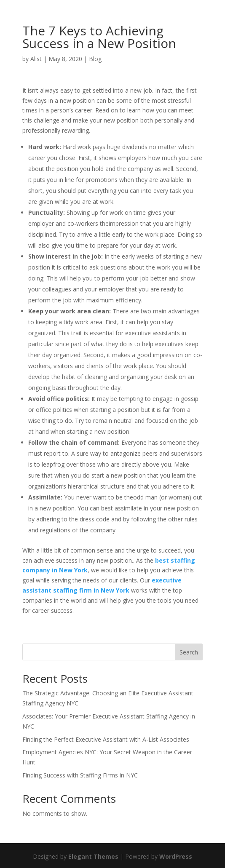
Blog (95, 59)
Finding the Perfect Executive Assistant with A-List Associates (106, 739)
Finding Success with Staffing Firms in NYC (80, 775)
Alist (36, 59)
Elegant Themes (93, 856)
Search (189, 652)
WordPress (176, 856)
